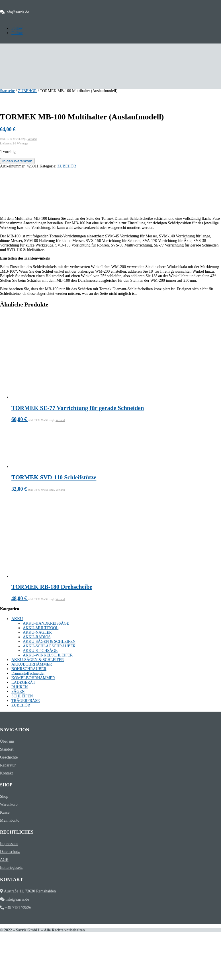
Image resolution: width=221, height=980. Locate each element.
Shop (4, 796)
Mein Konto (10, 820)
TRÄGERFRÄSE (26, 701)
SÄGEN (18, 692)
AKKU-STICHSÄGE (40, 651)
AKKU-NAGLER (37, 632)
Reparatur (8, 765)
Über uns (7, 741)
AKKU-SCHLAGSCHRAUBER (49, 646)
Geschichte (9, 757)
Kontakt (6, 773)
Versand (32, 139)
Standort (7, 749)
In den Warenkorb (17, 161)
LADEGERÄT (23, 682)
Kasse (5, 812)
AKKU (17, 619)
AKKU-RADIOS (37, 637)
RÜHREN (20, 687)
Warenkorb (9, 804)
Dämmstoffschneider (28, 673)
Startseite (7, 91)
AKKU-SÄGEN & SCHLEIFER (38, 660)
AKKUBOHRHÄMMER (32, 664)
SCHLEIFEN (22, 696)
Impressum (9, 844)
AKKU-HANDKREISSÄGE (46, 623)
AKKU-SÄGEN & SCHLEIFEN (49, 642)
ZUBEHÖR (27, 91)
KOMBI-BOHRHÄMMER (33, 678)
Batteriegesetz (11, 868)
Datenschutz (10, 852)
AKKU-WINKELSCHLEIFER (48, 655)
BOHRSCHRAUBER (29, 669)
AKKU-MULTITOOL (41, 628)
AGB (4, 860)
